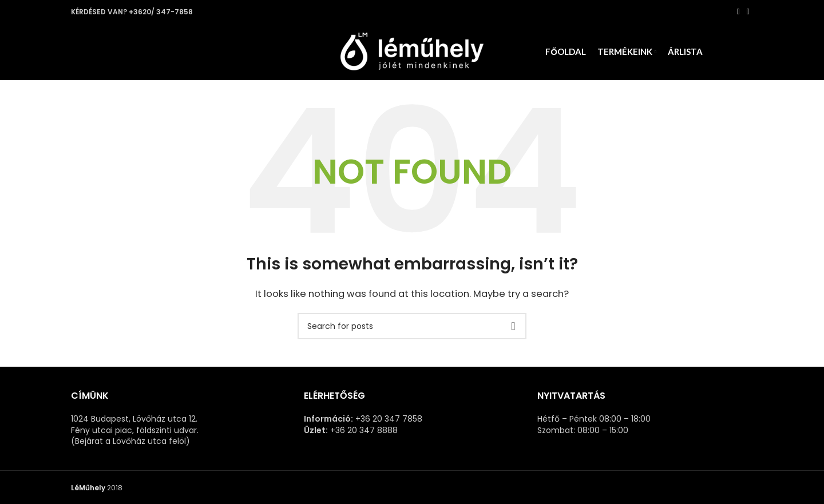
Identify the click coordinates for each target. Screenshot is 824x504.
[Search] (412, 331)
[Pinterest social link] (748, 12)
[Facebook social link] (738, 12)
